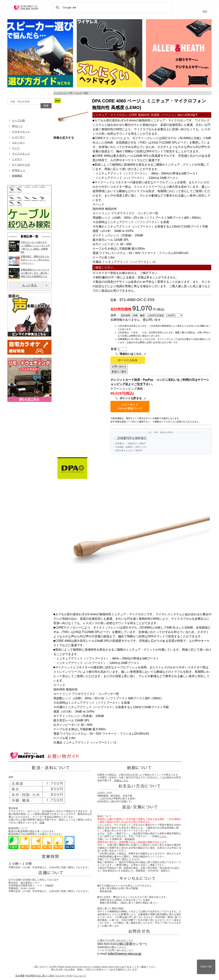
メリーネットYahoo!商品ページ (130, 406)
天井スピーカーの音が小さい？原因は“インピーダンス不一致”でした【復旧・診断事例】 (35, 247)
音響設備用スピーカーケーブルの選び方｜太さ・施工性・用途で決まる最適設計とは (35, 273)
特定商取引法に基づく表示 (40, 976)
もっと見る (29, 285)
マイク (78, 93)
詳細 (42, 823)
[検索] (112, 8)
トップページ (60, 93)
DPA (86, 93)
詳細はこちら (121, 780)
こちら (163, 836)
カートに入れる (128, 360)
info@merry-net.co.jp (125, 954)
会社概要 (20, 976)
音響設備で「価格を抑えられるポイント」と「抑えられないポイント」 (35, 260)
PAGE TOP (206, 967)
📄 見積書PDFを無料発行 (130, 438)
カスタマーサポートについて (70, 976)
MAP (50, 885)
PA (71, 93)
